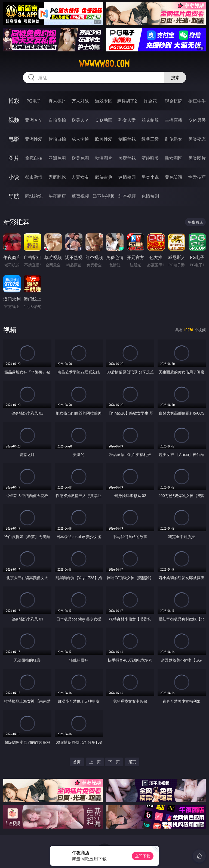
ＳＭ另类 (197, 120)
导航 (14, 196)
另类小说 (150, 177)
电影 (14, 139)
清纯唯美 (150, 158)
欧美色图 (80, 158)
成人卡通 (80, 139)
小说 (14, 177)
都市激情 (34, 177)
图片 (14, 158)
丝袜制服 (150, 120)
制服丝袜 (127, 139)
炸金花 (150, 101)
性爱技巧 (197, 177)
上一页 (95, 762)
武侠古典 (104, 177)
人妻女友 (80, 177)
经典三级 (150, 139)
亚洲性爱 (34, 139)
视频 (14, 120)
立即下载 (143, 856)
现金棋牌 (174, 101)
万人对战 (80, 101)
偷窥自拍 (34, 158)
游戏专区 (104, 101)
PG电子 (34, 101)
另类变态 (197, 139)
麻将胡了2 (127, 101)
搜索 (175, 78)
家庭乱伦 (57, 177)
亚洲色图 (57, 158)
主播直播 (174, 120)
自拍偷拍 (57, 120)
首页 (77, 762)
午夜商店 (57, 196)
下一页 (114, 762)
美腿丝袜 (127, 158)
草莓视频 (80, 196)
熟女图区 (174, 158)
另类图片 (197, 158)
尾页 (132, 762)
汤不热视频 (104, 196)
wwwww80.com (104, 64)
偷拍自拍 (57, 139)
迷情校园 (127, 177)
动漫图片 (104, 158)
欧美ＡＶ (80, 120)
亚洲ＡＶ (34, 120)
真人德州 (57, 101)
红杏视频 (127, 196)
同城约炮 (34, 196)
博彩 (14, 101)
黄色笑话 (174, 177)
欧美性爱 (104, 139)
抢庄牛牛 (197, 101)
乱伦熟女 (174, 139)
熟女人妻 (127, 120)
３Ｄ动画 (104, 120)
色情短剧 (150, 196)
